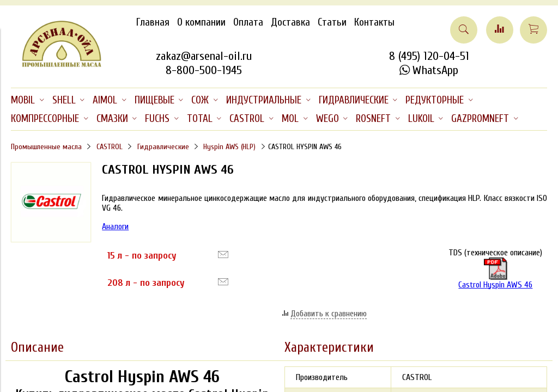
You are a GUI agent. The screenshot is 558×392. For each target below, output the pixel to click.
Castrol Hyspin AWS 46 (495, 274)
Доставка (290, 22)
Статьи (332, 22)
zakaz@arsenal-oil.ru (204, 56)
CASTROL (110, 147)
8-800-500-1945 (204, 70)
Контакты (374, 22)
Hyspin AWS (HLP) (229, 147)
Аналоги (115, 226)
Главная (153, 22)
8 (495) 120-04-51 (429, 56)
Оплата (248, 22)
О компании (201, 22)
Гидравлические (163, 147)
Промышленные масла (46, 147)
